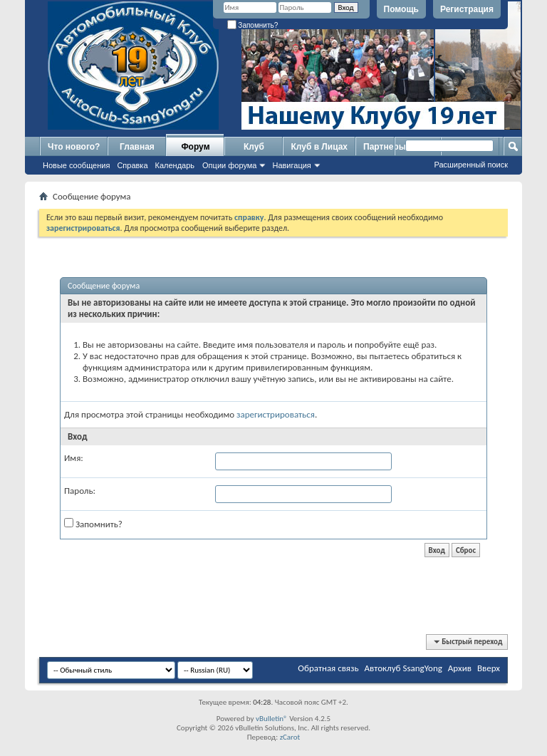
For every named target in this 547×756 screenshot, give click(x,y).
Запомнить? (253, 25)
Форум (195, 147)
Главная (137, 147)
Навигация (291, 165)
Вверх (489, 668)
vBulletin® (272, 719)
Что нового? (74, 147)
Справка (132, 165)
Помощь (401, 9)
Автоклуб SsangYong (403, 668)
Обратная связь (328, 668)
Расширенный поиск (471, 165)
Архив (460, 668)
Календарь (175, 165)
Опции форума (229, 165)
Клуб (254, 147)
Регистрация (467, 9)
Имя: (74, 458)
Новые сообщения (76, 165)
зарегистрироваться (276, 414)
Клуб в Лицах (319, 147)
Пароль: (80, 491)
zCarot (290, 737)
